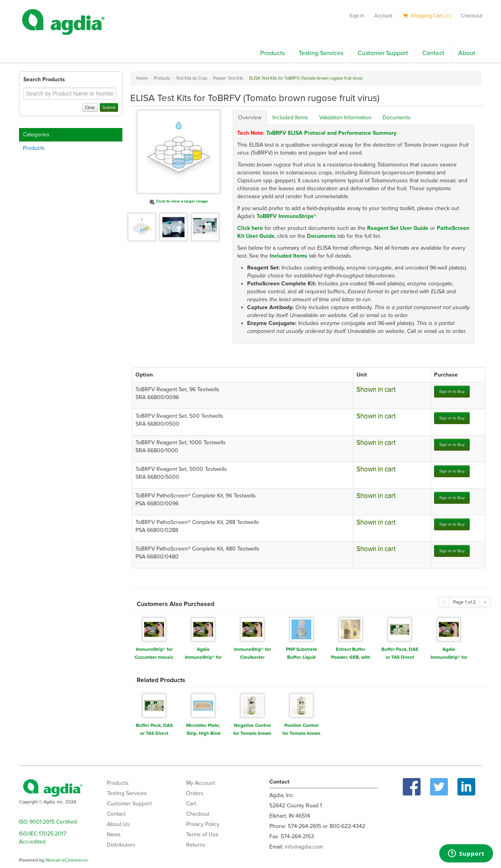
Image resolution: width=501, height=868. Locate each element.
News (114, 835)
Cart (191, 804)
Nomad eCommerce (67, 860)
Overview (250, 118)
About (467, 53)
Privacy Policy (203, 824)
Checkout (472, 16)
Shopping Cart (427, 16)
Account (383, 16)
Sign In (357, 16)
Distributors (121, 845)
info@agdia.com (304, 847)
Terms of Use (202, 835)
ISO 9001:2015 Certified (48, 822)
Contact (433, 53)
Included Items (290, 118)
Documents (397, 118)
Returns (196, 845)
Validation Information (345, 118)
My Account (201, 783)
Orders (195, 793)
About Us (118, 824)
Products (272, 53)
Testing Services (321, 53)
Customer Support (383, 53)
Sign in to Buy (452, 391)
